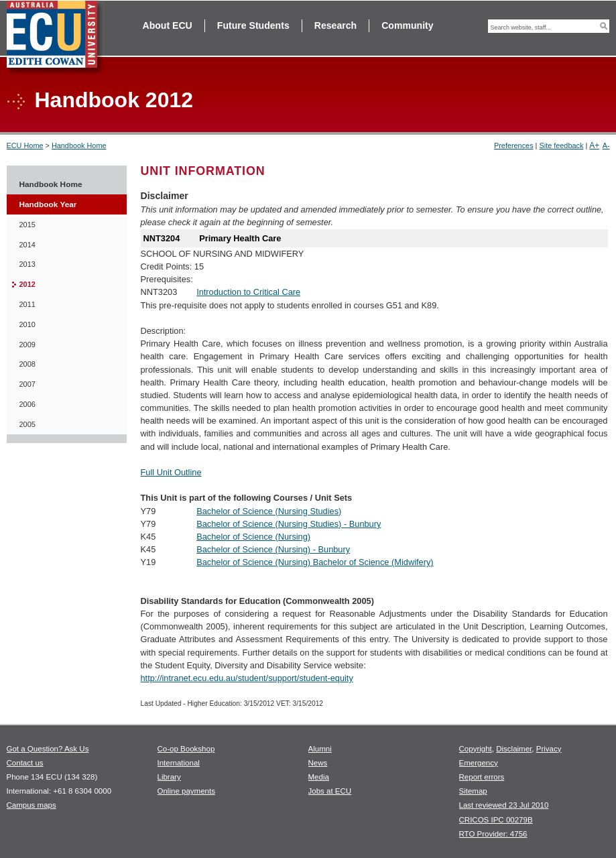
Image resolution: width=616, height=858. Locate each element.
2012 (27, 284)
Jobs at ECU (330, 791)
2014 (27, 245)
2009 (27, 345)
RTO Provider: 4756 (493, 834)
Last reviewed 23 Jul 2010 (504, 805)
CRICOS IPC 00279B (496, 820)
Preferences (514, 145)
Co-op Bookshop (186, 749)
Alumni (320, 749)
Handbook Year (48, 204)
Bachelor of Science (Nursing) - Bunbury (273, 549)
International (179, 763)
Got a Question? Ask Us (48, 749)
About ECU (168, 25)
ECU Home (25, 145)
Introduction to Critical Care (248, 292)
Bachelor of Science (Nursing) (253, 537)
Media (319, 777)
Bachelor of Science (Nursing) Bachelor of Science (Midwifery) (315, 562)
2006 (27, 404)
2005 (27, 424)
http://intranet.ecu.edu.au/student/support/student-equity (247, 678)
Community (407, 25)
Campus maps (32, 805)
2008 (27, 364)
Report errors (482, 777)
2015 (27, 225)
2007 (27, 384)
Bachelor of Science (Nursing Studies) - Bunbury (289, 524)
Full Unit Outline (171, 472)
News (318, 763)
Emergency (479, 763)
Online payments (186, 791)
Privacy (549, 749)
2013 (27, 264)
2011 (27, 304)
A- (606, 145)
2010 (27, 324)
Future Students (253, 25)
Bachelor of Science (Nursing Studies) (269, 511)
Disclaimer (514, 749)
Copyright (476, 749)
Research (335, 25)
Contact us (25, 763)
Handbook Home (79, 145)
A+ (594, 145)
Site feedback (561, 145)
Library (169, 777)
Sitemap (473, 791)
